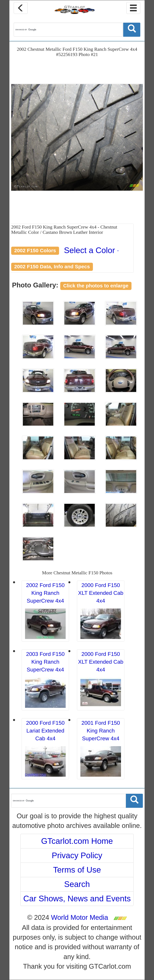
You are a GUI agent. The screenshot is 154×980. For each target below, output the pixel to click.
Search (77, 884)
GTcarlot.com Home (77, 841)
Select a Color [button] (91, 250)
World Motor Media (80, 917)
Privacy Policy (77, 855)
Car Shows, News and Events (77, 899)
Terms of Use (77, 870)
